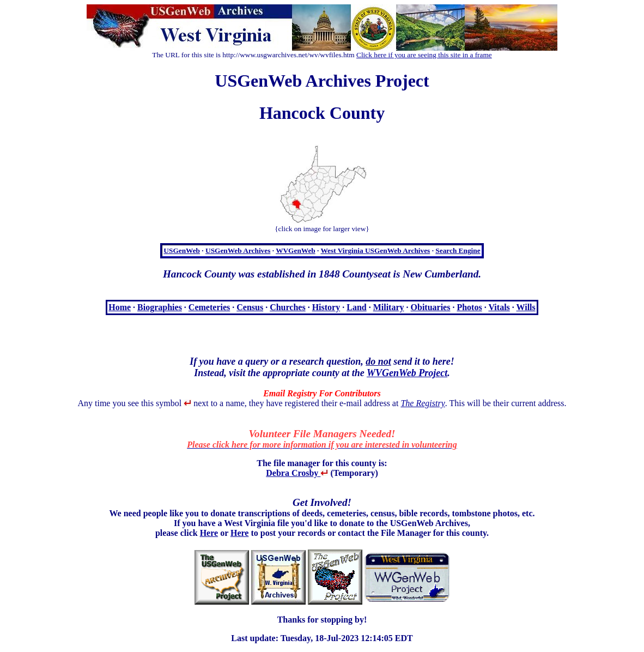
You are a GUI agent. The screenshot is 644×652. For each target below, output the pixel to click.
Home (120, 307)
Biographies (160, 307)
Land (356, 307)
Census (250, 307)
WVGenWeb (296, 250)
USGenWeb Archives (238, 250)
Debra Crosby (297, 473)
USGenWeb (182, 250)
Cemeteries (209, 307)
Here (209, 533)
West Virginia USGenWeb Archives (375, 250)
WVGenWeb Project (407, 373)
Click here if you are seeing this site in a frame (424, 55)
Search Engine (458, 250)
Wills (526, 307)
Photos (469, 307)
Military (389, 307)
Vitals (499, 307)
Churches (288, 307)
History (326, 307)
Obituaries (431, 307)
